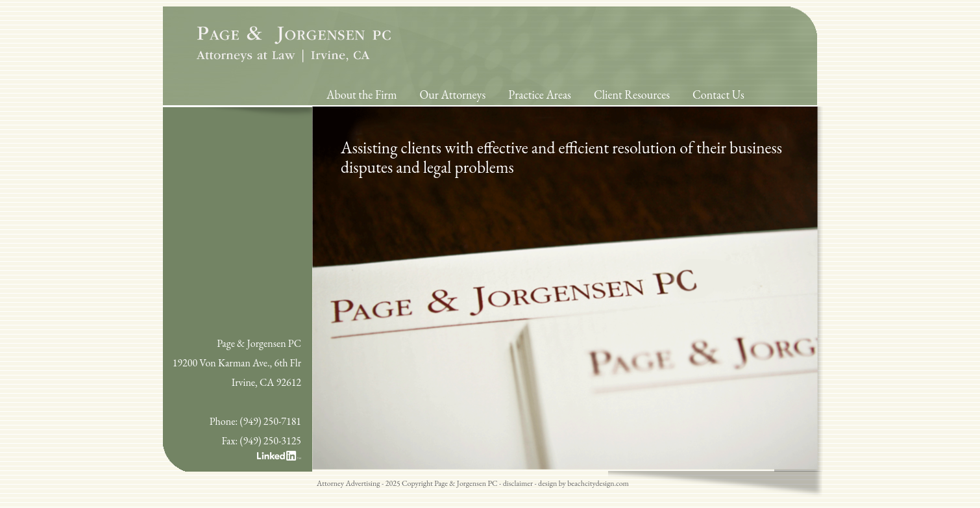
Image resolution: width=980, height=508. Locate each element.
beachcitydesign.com (598, 483)
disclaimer (518, 483)
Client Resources (632, 95)
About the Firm (362, 95)
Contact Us (718, 95)
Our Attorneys (453, 95)
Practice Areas (540, 95)
